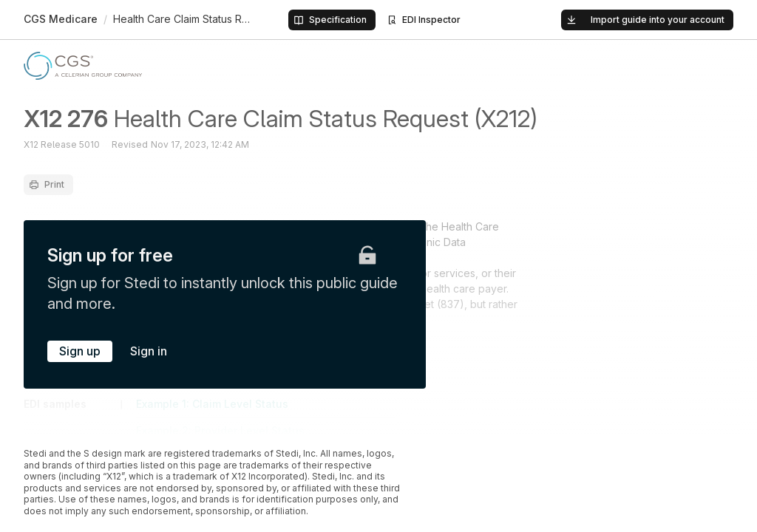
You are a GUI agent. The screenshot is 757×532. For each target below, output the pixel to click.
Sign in (149, 351)
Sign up (80, 351)
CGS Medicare (61, 19)
